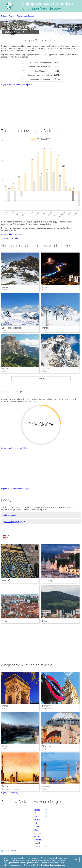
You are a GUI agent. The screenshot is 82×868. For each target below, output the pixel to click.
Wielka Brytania (48, 708)
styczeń (37, 810)
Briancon (46, 287)
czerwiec (37, 826)
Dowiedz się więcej (58, 865)
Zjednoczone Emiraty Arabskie (13, 789)
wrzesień (37, 836)
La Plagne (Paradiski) (12, 328)
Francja (5, 708)
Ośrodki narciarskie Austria (15, 521)
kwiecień (37, 820)
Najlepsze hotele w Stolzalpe (12, 234)
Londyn (46, 706)
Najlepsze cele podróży (10, 793)
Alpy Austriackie (10, 515)
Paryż (5, 706)
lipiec (36, 830)
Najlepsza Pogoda (8, 16)
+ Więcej (41, 379)
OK (76, 859)
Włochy (5, 749)
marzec (37, 816)
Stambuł (47, 746)
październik (38, 840)
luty (35, 813)
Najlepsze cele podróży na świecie (15, 448)
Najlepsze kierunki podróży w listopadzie (17, 85)
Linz (44, 621)
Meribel (45, 328)
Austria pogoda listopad (25, 16)
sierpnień (37, 833)
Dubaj (5, 786)
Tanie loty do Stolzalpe (10, 238)
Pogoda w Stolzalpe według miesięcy (16, 489)
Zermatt (6, 287)
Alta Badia (7, 369)
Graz (5, 621)
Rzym (5, 746)
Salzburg (47, 580)
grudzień (37, 846)
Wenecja (47, 786)
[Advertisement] (41, 105)
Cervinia (46, 369)
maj (35, 823)
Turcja (44, 749)
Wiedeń (6, 580)
